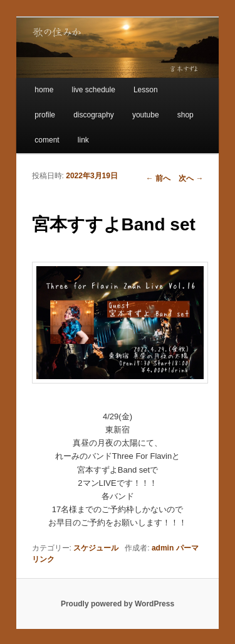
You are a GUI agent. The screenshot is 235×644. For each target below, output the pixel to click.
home (44, 90)
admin (163, 548)
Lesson (146, 90)
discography (94, 115)
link (83, 140)
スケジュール (96, 548)
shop (185, 115)
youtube (146, 115)
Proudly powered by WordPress (118, 604)
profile (45, 115)
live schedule (93, 90)
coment (47, 140)
